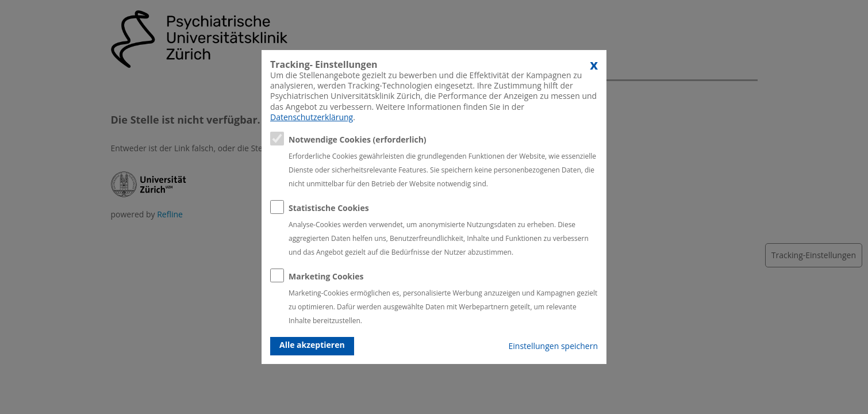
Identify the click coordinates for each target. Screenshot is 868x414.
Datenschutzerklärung (312, 117)
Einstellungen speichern (553, 346)
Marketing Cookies (326, 276)
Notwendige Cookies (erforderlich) (358, 139)
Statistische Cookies (329, 208)
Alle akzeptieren (312, 345)
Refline (170, 214)
